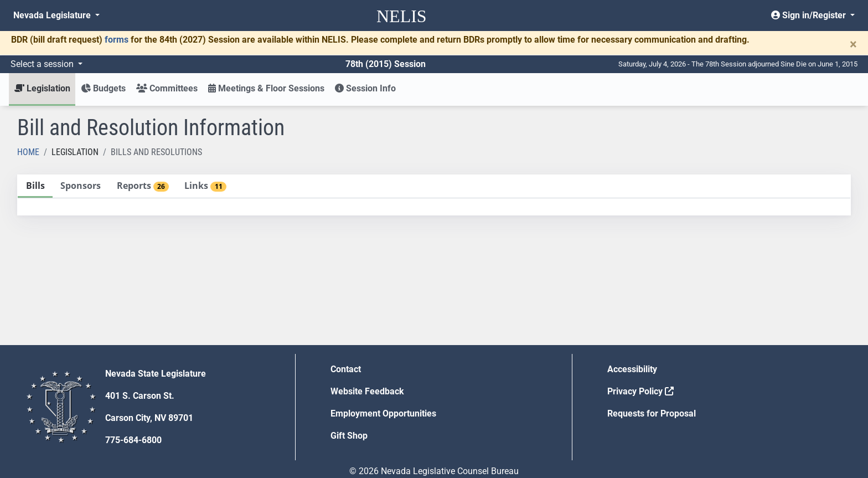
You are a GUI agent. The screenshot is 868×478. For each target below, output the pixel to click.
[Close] (853, 44)
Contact (346, 369)
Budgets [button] (103, 88)
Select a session (43, 64)
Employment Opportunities (383, 413)
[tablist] (434, 195)
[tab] (35, 186)
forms (117, 40)
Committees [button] (167, 88)
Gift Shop (349, 436)
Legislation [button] (42, 88)
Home (28, 152)
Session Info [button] (365, 88)
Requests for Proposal (652, 413)
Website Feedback (367, 391)
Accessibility (632, 369)
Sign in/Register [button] (810, 15)
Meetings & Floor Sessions (266, 88)
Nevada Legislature (53, 15)
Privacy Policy (640, 391)
